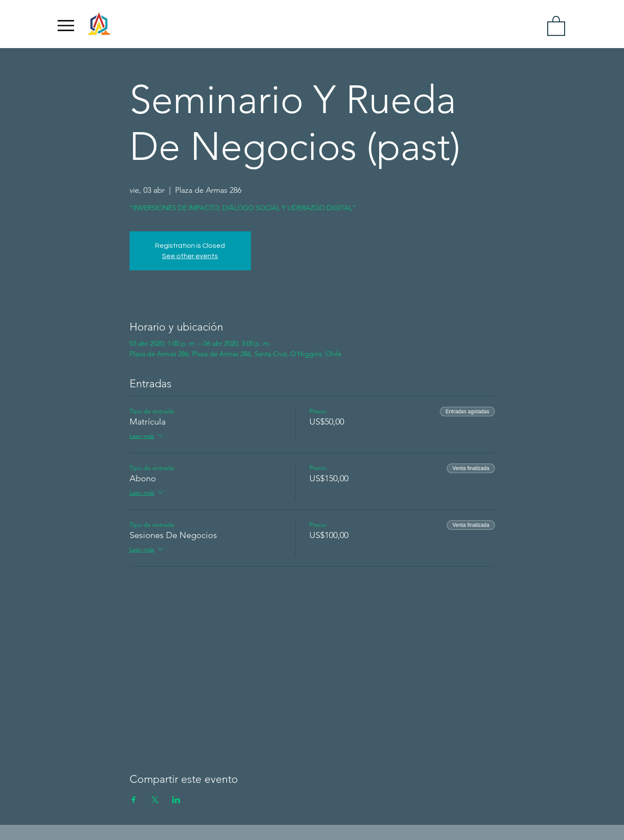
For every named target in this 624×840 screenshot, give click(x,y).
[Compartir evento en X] (155, 800)
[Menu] (66, 25)
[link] (556, 25)
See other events (190, 256)
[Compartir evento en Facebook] (134, 800)
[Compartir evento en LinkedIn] (176, 800)
